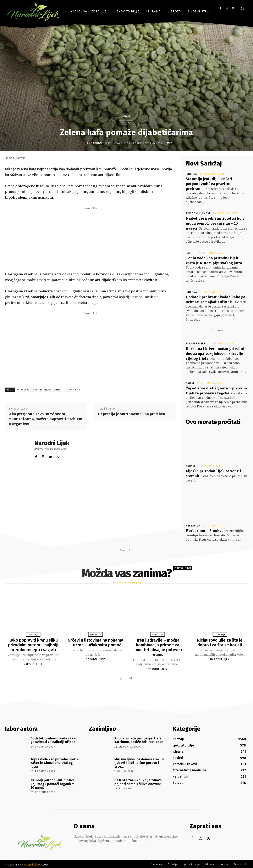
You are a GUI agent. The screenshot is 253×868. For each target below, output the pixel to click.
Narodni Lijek (100, 143)
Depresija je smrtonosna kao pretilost (132, 414)
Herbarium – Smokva (205, 531)
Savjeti (191, 253)
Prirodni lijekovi (198, 213)
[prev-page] (121, 678)
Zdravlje (127, 116)
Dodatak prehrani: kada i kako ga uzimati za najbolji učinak (54, 739)
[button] (242, 9)
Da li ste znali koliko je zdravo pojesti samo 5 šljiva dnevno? (138, 781)
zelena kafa (73, 390)
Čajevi (190, 383)
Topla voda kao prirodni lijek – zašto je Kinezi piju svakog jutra (55, 762)
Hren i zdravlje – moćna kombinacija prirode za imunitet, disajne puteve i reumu (158, 647)
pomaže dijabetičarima (47, 390)
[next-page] (131, 678)
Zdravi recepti (196, 344)
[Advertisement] (90, 239)
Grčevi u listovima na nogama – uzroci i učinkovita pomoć (95, 642)
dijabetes (23, 390)
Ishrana (191, 174)
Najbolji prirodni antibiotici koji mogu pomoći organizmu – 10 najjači (215, 223)
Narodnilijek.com (32, 864)
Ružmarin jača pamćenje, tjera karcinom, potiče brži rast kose (139, 739)
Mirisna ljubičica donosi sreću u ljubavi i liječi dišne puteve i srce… (139, 762)
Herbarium (193, 526)
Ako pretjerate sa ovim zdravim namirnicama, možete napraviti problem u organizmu (46, 419)
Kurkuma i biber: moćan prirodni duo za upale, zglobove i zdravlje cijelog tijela (215, 354)
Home (9, 158)
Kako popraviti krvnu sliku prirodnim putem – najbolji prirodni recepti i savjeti (33, 645)
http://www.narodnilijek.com (51, 449)
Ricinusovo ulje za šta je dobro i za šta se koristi (220, 642)
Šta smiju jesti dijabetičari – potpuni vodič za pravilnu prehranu (211, 184)
